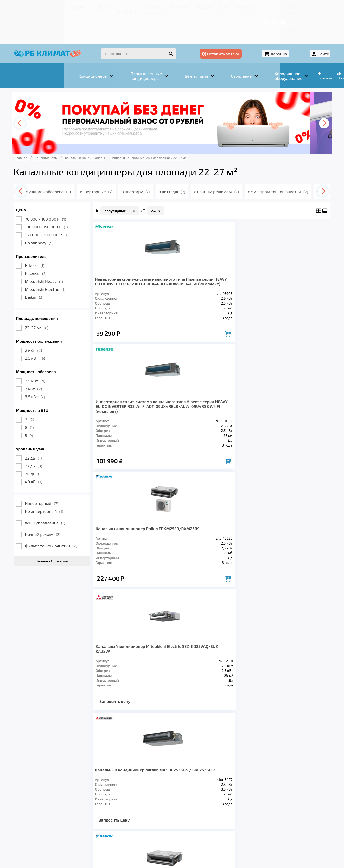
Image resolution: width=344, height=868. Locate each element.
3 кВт (43, 358)
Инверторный (51, 472)
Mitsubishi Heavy (54, 250)
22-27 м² (46, 296)
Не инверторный (54, 480)
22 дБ (43, 427)
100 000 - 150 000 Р (56, 196)
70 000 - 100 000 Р (55, 188)
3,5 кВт (44, 365)
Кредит (162, 6)
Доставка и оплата (109, 6)
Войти (314, 25)
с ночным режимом (237, 160)
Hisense (45, 242)
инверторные (113, 160)
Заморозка (146, 795)
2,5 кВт (44, 327)
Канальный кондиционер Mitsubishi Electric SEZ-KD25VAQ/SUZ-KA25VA (294, 255)
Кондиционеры (41, 795)
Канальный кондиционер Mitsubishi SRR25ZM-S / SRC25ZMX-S (129, 408)
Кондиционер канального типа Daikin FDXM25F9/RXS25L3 (183, 406)
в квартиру (154, 160)
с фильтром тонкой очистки (299, 160)
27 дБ (43, 435)
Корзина (286, 25)
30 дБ (43, 443)
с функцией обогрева (62, 160)
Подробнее (250, 834)
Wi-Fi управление (55, 492)
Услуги (52, 6)
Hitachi (44, 234)
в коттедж (191, 160)
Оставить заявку (244, 25)
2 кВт (43, 319)
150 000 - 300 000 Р (56, 204)
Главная (33, 6)
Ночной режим (52, 503)
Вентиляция (80, 795)
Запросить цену (289, 332)
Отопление (114, 795)
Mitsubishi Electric (55, 258)
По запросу (49, 212)
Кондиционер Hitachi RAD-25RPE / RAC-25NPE (294, 403)
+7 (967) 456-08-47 (266, 6)
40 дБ (43, 450)
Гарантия (141, 6)
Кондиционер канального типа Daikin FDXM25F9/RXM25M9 (238, 406)
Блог (178, 6)
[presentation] (31, 92)
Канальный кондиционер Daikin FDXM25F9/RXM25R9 (236, 253)
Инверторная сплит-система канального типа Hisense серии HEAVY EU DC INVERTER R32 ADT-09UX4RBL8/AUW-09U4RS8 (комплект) (127, 262)
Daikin (44, 266)
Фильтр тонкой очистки (61, 515)
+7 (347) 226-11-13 (304, 6)
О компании (75, 6)
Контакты (197, 6)
